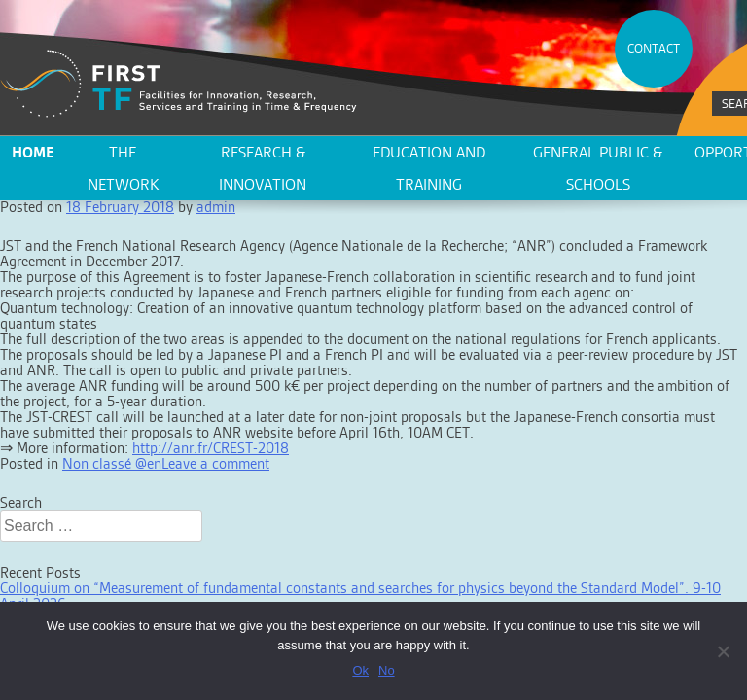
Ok (360, 670)
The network (123, 168)
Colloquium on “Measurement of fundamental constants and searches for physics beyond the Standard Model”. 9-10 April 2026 (360, 595)
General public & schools (598, 168)
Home (33, 152)
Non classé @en (112, 463)
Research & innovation (263, 168)
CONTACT (654, 48)
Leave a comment (215, 463)
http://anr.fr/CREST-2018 (211, 448)
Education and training (429, 168)
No (387, 670)
